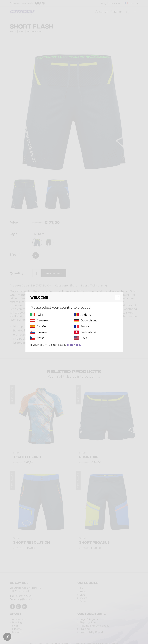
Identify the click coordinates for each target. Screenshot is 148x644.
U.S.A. (84, 338)
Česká (41, 338)
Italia (40, 315)
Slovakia (42, 332)
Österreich (44, 321)
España (41, 326)
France (85, 326)
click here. (74, 345)
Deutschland (89, 321)
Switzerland (88, 332)
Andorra (86, 315)
